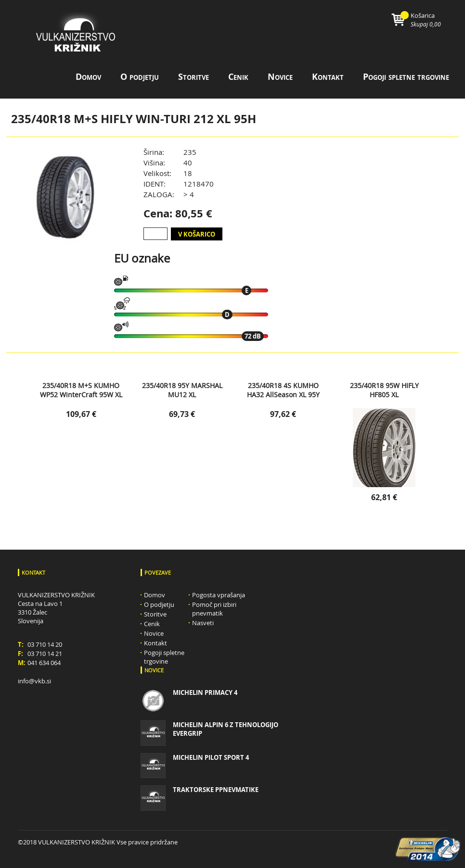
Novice (280, 77)
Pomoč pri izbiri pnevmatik (214, 609)
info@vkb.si (34, 681)
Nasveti (203, 623)
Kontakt (328, 77)
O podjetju (140, 77)
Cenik (238, 77)
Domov (88, 77)
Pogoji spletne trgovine (406, 77)
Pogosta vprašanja (219, 595)
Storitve (194, 77)
